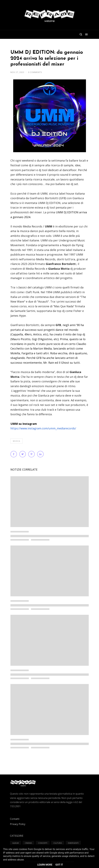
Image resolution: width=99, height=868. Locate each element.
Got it (59, 865)
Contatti (15, 819)
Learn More (45, 865)
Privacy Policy (18, 824)
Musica (16, 441)
